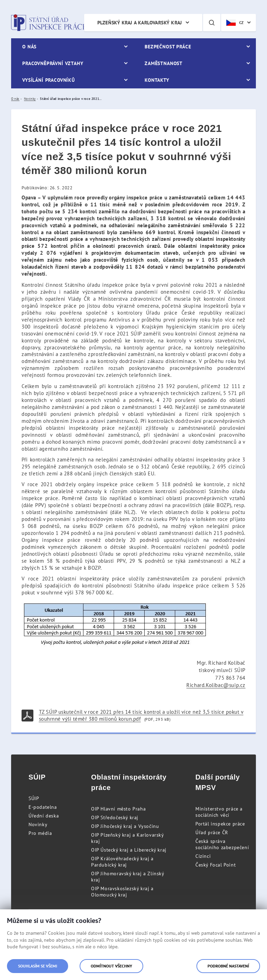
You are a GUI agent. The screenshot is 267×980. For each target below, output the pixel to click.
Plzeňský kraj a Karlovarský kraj (140, 23)
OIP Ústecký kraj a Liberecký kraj (129, 850)
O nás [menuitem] (29, 47)
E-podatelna (43, 807)
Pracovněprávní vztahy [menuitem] (53, 63)
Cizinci (203, 856)
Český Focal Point (216, 865)
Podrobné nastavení (228, 966)
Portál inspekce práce (220, 824)
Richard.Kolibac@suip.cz (216, 685)
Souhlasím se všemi (38, 966)
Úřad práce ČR (212, 832)
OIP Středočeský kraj (115, 817)
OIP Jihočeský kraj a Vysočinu (125, 826)
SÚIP (34, 798)
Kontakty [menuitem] (157, 80)
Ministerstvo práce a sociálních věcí (219, 812)
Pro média (40, 833)
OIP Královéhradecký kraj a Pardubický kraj (122, 862)
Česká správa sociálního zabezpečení (222, 844)
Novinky (38, 824)
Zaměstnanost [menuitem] (164, 63)
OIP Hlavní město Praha (118, 809)
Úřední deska (44, 816)
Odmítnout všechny (111, 966)
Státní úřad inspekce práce (48, 23)
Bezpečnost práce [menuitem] (168, 47)
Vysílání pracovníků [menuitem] (49, 80)
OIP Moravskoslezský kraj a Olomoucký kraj (122, 892)
